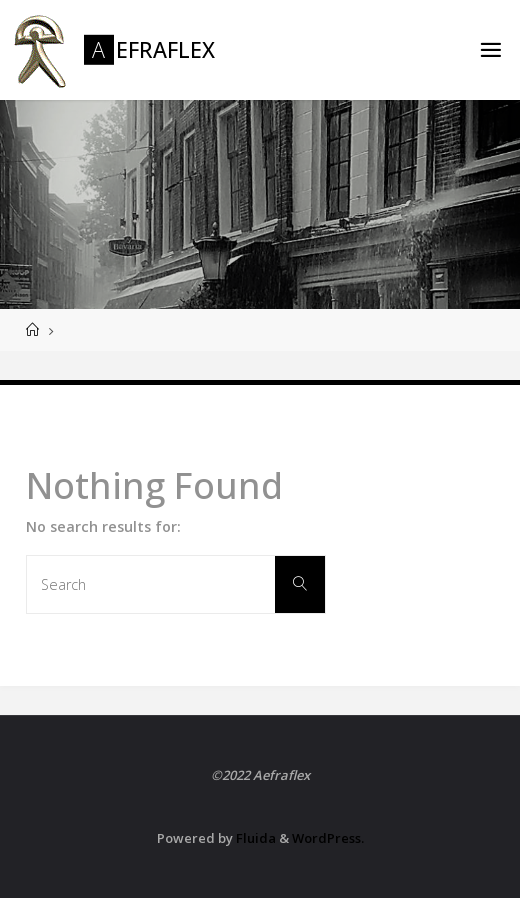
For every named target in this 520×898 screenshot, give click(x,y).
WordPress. (328, 838)
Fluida (254, 838)
